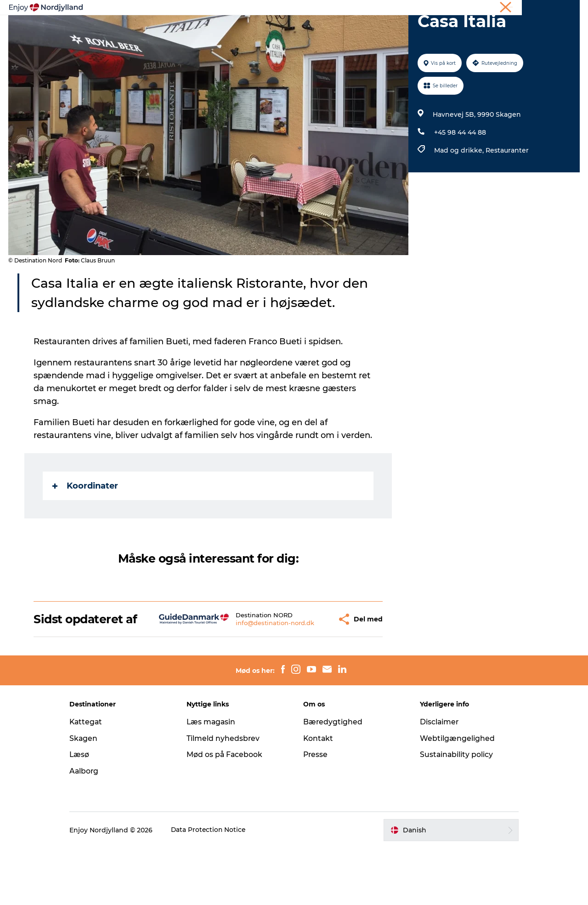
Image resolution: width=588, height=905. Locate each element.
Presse (316, 811)
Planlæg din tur (249, 30)
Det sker (406, 30)
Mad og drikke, (459, 194)
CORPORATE (562, 9)
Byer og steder (315, 30)
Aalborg (92, 828)
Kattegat (94, 779)
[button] (306, 670)
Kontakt (319, 795)
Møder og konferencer (506, 9)
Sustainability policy (453, 811)
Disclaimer (436, 779)
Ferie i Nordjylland (443, 9)
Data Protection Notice (217, 887)
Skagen (91, 795)
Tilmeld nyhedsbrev (227, 795)
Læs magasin (215, 779)
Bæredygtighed (333, 779)
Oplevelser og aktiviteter (166, 30)
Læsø (87, 811)
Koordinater (86, 529)
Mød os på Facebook (229, 811)
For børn (450, 30)
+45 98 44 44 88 (460, 176)
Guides (366, 30)
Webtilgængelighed (454, 795)
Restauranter (507, 194)
